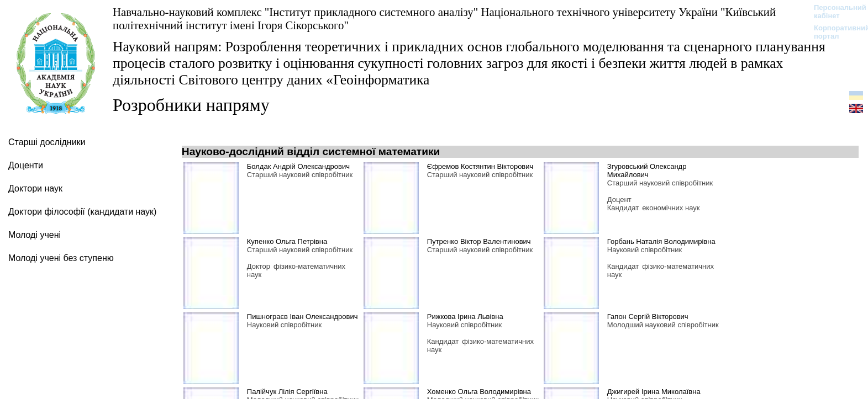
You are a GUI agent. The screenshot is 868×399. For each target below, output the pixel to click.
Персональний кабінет (835, 12)
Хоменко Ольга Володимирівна (479, 392)
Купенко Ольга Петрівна (287, 241)
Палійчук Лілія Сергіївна (287, 392)
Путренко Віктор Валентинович (479, 241)
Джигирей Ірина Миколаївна (654, 392)
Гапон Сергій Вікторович (648, 316)
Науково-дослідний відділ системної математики (311, 151)
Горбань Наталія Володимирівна (661, 241)
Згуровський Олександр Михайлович (647, 171)
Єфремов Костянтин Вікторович (480, 166)
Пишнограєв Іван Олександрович (303, 316)
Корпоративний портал (835, 32)
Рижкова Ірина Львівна (465, 316)
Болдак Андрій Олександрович (298, 166)
